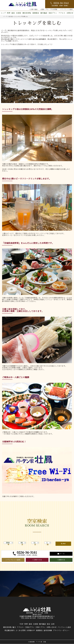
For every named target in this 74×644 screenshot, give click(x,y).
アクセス (62, 13)
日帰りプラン (41, 627)
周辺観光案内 (9, 631)
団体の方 (62, 560)
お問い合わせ (52, 627)
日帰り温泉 (34, 9)
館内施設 (44, 13)
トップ (3, 13)
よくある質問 (20, 631)
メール (62, 554)
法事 (53, 624)
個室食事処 (27, 13)
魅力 (14, 627)
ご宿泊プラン (29, 627)
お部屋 (18, 13)
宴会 (48, 624)
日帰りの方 (38, 560)
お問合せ (70, 13)
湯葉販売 (36, 13)
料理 (9, 13)
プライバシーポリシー (61, 631)
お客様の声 (31, 631)
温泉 (13, 13)
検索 (64, 544)
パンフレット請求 (67, 9)
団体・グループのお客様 (49, 9)
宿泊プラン (53, 13)
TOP (21, 624)
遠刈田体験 (48, 631)
